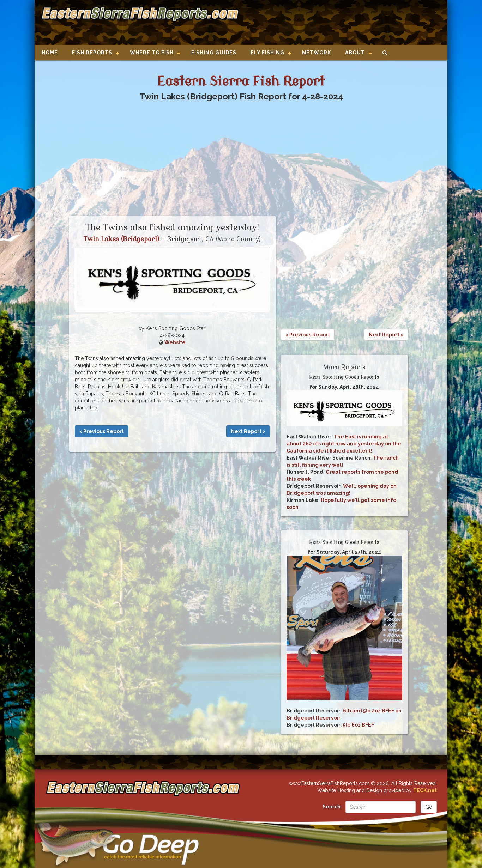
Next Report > (248, 431)
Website (175, 342)
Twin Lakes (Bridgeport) (122, 239)
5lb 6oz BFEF (359, 725)
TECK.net (425, 790)
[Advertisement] (341, 23)
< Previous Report (102, 431)
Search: (332, 807)
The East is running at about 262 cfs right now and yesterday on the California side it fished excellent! (344, 444)
